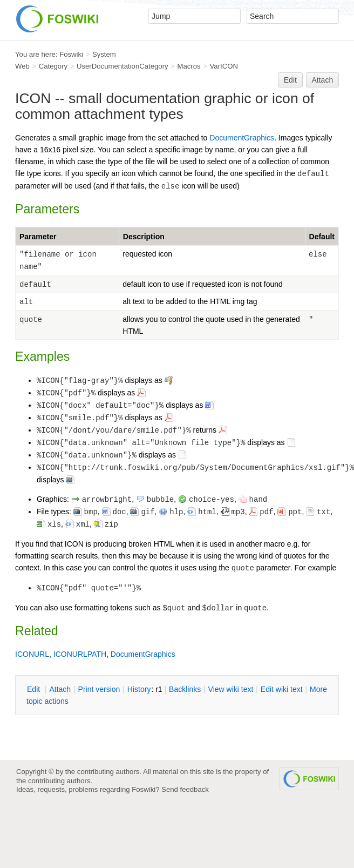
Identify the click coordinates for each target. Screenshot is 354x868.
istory (139, 689)
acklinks (185, 689)
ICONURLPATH (80, 654)
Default (322, 237)
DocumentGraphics (242, 138)
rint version (99, 689)
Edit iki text (282, 689)
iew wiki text (231, 689)
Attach (323, 80)
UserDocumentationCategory (122, 66)
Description (144, 237)
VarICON (224, 66)
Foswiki (71, 54)
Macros (189, 66)
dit (35, 689)
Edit (290, 80)
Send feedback (185, 789)
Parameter (38, 237)
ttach (60, 689)
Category (53, 66)
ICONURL (32, 654)
